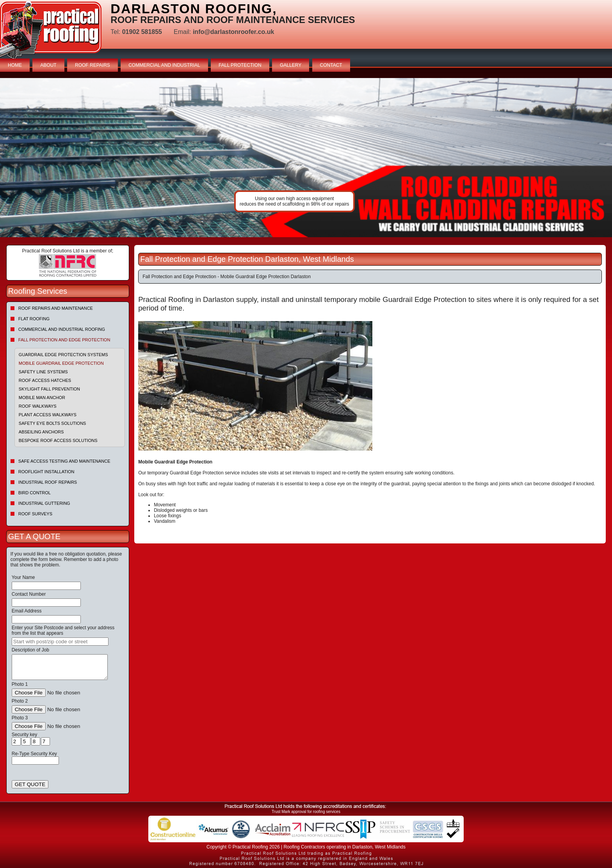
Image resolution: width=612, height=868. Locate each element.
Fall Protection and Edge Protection (64, 340)
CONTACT (331, 65)
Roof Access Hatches (45, 380)
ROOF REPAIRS (93, 65)
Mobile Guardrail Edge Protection (61, 363)
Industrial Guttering (44, 503)
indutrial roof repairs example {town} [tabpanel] (306, 158)
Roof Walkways (38, 406)
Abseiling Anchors (41, 432)
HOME (15, 65)
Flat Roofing (34, 319)
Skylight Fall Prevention (49, 389)
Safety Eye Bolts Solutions (52, 423)
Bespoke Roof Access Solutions (58, 440)
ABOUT (48, 65)
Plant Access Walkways (48, 415)
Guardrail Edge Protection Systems (63, 355)
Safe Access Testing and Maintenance (64, 461)
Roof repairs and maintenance (56, 308)
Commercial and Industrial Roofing (62, 329)
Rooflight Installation (46, 472)
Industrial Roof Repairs (48, 482)
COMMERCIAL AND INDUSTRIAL (164, 65)
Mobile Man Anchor (42, 398)
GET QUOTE (30, 784)
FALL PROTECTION (240, 65)
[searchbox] (60, 642)
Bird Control (35, 493)
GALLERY (291, 65)
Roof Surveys (35, 514)
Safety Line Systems (43, 372)
